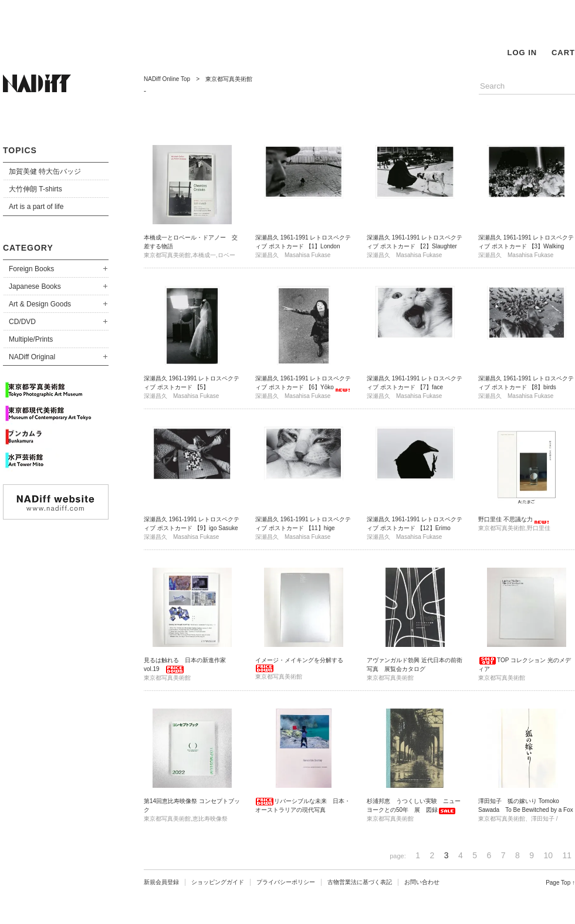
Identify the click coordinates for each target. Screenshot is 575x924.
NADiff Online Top (167, 79)
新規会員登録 (161, 882)
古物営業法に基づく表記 (360, 882)
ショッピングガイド (218, 882)
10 (548, 855)
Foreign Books (31, 269)
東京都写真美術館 (229, 79)
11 (567, 855)
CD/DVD (22, 322)
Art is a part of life (36, 207)
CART (563, 53)
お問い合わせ (422, 882)
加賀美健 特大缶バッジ (45, 171)
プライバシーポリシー (286, 882)
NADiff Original (32, 357)
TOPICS (20, 150)
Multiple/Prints (31, 339)
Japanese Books (35, 286)
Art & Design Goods (40, 304)
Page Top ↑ (560, 883)
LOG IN (522, 53)
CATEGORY (28, 248)
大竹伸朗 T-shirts (35, 189)
